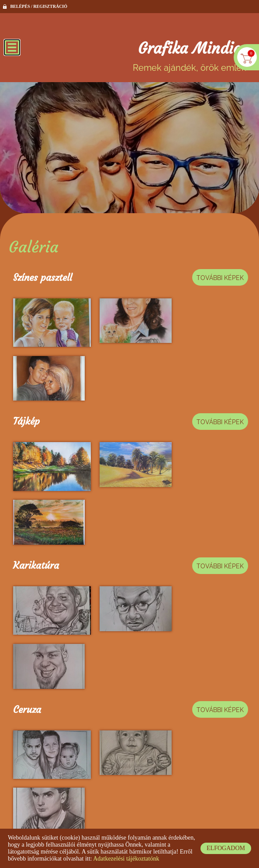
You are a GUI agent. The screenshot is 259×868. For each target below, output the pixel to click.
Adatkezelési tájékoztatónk (126, 859)
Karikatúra (36, 450)
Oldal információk (62, 820)
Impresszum (205, 820)
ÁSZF (172, 820)
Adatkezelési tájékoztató (124, 820)
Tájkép (26, 364)
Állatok (28, 709)
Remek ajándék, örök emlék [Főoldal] (189, 56)
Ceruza (27, 537)
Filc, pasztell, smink (54, 623)
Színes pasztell (43, 278)
